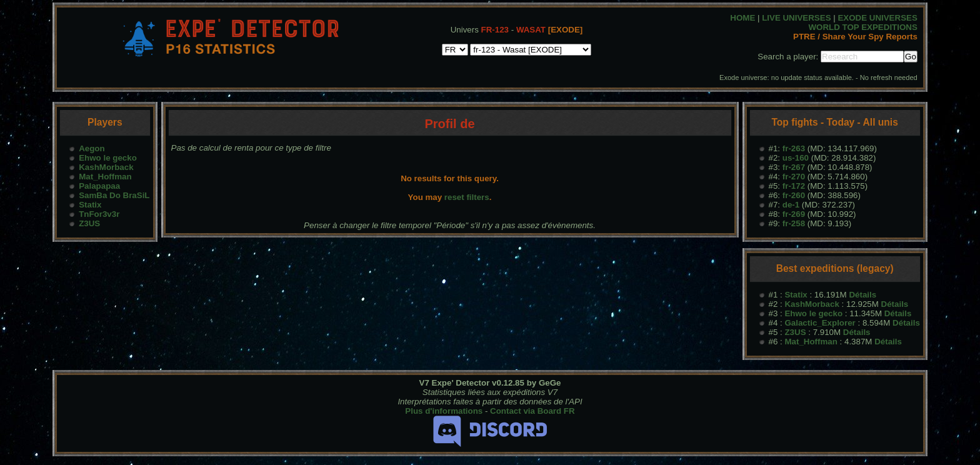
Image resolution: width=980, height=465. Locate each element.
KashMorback (106, 167)
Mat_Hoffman (105, 177)
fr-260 (794, 195)
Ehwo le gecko (108, 158)
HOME (742, 18)
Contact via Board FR (532, 411)
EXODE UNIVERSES (877, 18)
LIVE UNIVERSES (796, 18)
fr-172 (794, 186)
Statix (90, 205)
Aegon (92, 148)
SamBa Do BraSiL (114, 195)
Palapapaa (99, 186)
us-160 (796, 158)
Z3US (89, 223)
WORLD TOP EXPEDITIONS (863, 27)
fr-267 (794, 167)
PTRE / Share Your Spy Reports (855, 37)
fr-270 (794, 177)
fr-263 (794, 148)
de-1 (791, 205)
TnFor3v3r (99, 214)
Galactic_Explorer (820, 323)
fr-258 (794, 223)
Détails (862, 295)
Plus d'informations (444, 411)
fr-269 (794, 214)
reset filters (467, 197)
